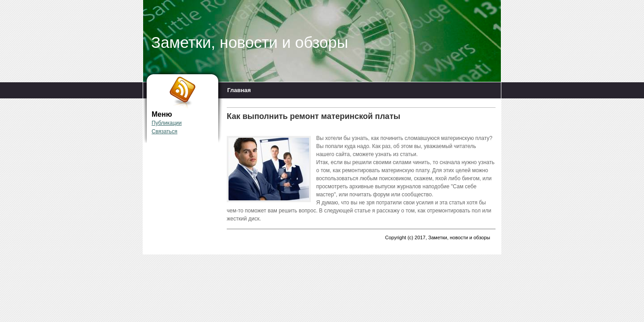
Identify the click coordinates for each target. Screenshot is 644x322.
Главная (239, 90)
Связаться (165, 131)
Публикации (167, 123)
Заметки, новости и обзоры (250, 42)
